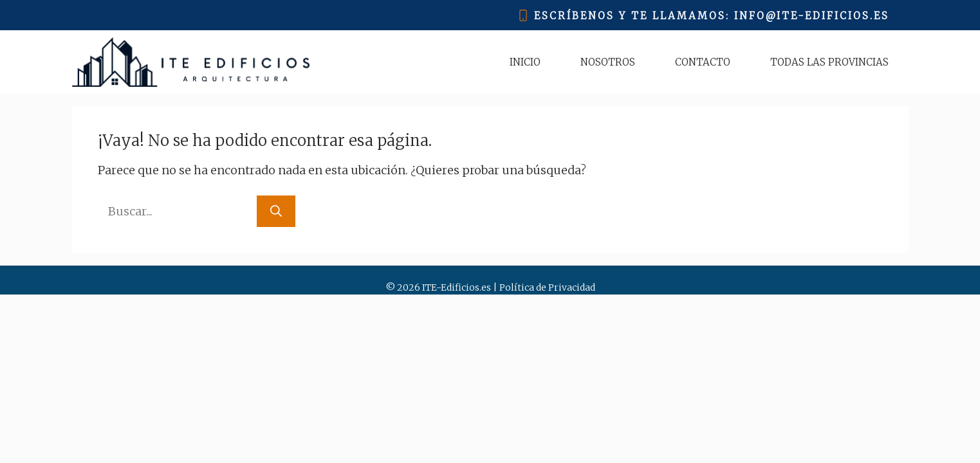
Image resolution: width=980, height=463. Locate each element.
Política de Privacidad (547, 287)
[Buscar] (276, 211)
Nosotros (608, 62)
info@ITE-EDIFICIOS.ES (812, 16)
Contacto (703, 62)
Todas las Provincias (829, 62)
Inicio (525, 62)
